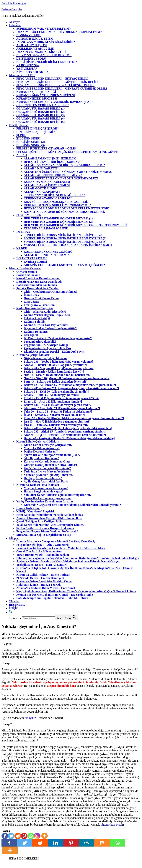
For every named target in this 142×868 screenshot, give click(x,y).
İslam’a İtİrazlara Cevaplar (25, 268)
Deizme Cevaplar (12, 9)
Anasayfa (14, 22)
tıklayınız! (31, 718)
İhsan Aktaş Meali (112, 825)
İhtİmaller (15, 25)
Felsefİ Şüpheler (19, 125)
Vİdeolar (14, 601)
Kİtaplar (14, 538)
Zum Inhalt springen (14, 3)
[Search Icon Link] (11, 612)
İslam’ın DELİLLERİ (22, 75)
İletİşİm (14, 608)
